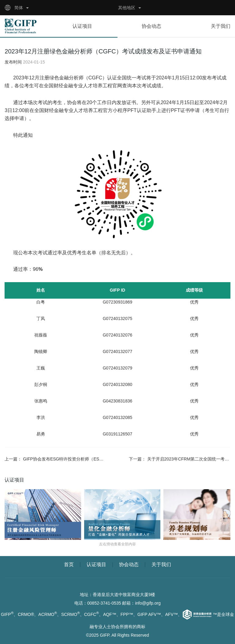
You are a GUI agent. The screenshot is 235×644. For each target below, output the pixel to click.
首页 (69, 564)
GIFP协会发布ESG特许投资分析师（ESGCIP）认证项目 (77, 459)
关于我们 (221, 26)
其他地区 (127, 8)
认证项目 (82, 26)
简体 (19, 8)
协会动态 (151, 26)
